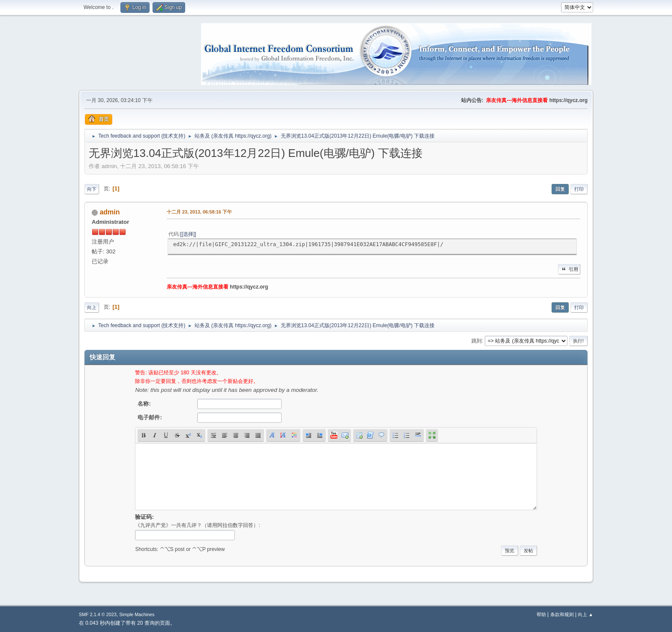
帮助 (541, 614)
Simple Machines (137, 614)
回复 (560, 189)
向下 (92, 189)
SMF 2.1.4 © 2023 (98, 614)
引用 (569, 269)
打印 (579, 189)
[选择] (188, 234)
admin (109, 212)
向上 (92, 307)
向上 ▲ (585, 614)
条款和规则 (562, 614)
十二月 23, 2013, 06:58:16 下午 (199, 212)
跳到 (477, 341)
